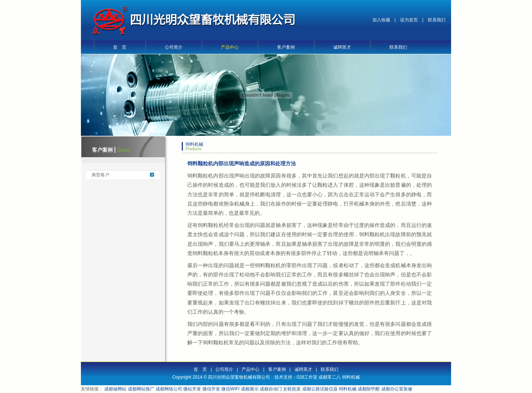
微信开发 (211, 389)
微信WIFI (230, 389)
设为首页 (409, 20)
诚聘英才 (342, 47)
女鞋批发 (292, 389)
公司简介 (174, 47)
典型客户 (100, 175)
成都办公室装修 (397, 389)
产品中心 (230, 47)
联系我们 (437, 20)
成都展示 (250, 389)
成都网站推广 (141, 389)
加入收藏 (381, 20)
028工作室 (307, 377)
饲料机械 (351, 377)
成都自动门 (271, 389)
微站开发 (192, 389)
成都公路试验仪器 (320, 389)
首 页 (120, 47)
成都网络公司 (169, 389)
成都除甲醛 (369, 389)
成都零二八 (330, 377)
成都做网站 (115, 389)
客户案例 (286, 47)
